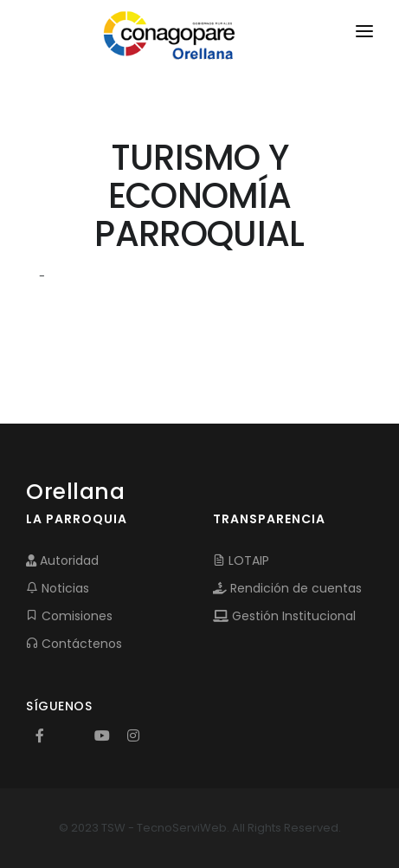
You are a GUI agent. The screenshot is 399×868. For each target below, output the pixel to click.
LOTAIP (241, 560)
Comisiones (69, 616)
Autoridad (62, 560)
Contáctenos (74, 644)
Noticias (58, 588)
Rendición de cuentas (287, 588)
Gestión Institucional (284, 616)
